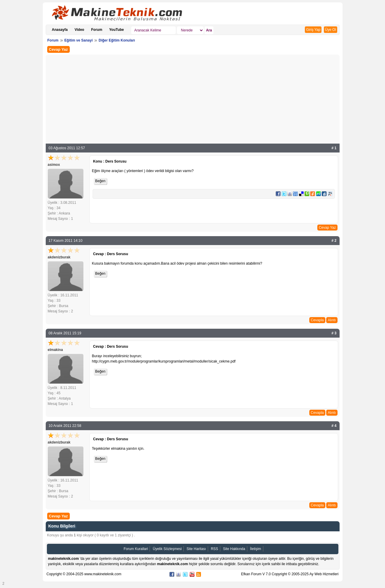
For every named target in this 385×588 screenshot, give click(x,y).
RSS (214, 549)
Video (79, 30)
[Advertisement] (193, 101)
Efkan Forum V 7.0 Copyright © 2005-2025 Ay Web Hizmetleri (290, 574)
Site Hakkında (234, 549)
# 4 (334, 426)
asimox (54, 165)
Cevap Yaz (58, 49)
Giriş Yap (313, 30)
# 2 (334, 241)
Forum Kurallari (136, 549)
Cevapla (317, 320)
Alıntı (332, 320)
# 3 (334, 333)
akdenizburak (59, 257)
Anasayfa (60, 30)
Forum (97, 30)
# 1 (334, 148)
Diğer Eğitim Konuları (117, 40)
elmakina (55, 350)
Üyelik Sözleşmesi (167, 549)
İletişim (255, 549)
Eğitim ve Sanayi (79, 40)
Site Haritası (196, 549)
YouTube (117, 30)
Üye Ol (331, 30)
